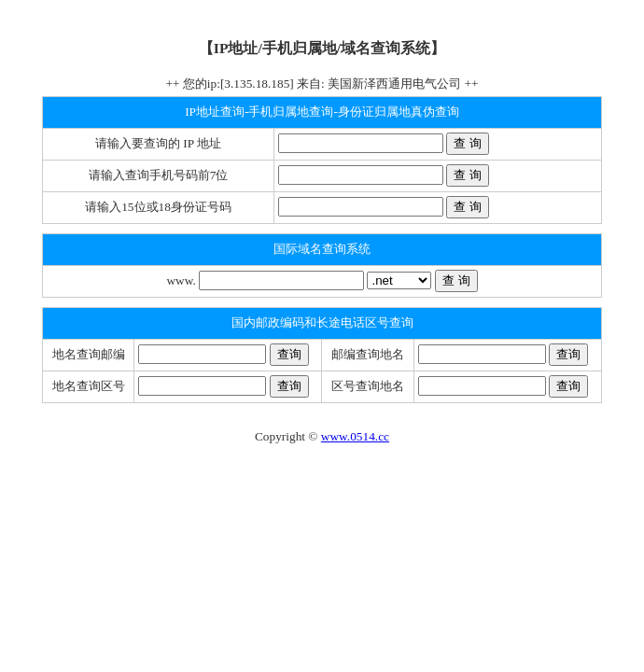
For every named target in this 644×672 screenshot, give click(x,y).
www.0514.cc (355, 436)
